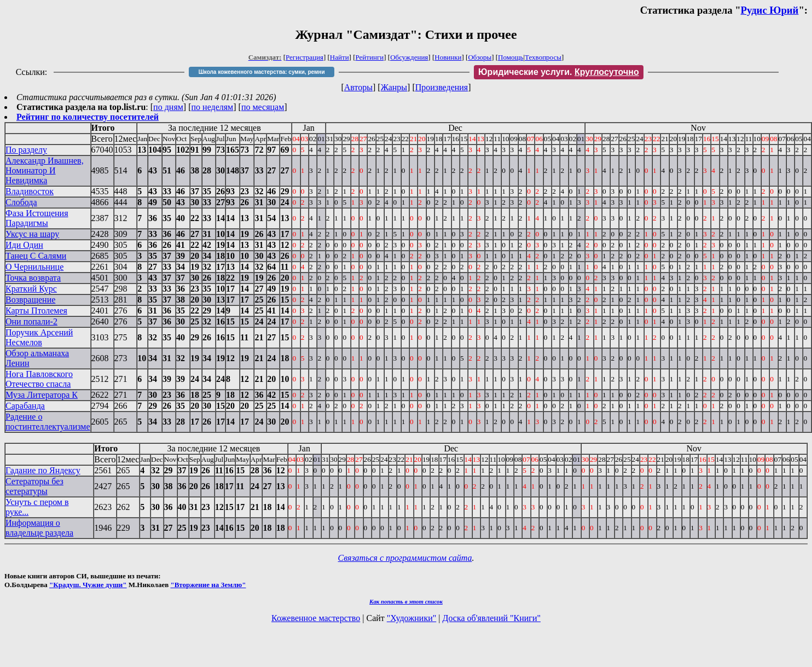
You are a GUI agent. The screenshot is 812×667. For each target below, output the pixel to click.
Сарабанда (25, 406)
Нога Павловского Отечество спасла (39, 379)
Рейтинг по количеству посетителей (88, 117)
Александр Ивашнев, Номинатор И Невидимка (45, 170)
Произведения (442, 87)
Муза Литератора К (42, 395)
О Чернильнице (34, 267)
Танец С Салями (36, 256)
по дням (168, 107)
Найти (340, 57)
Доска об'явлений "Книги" (491, 618)
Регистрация (304, 57)
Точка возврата (33, 278)
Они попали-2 (31, 321)
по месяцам (263, 107)
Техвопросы (543, 57)
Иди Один (24, 245)
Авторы (358, 87)
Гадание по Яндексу (43, 470)
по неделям (213, 107)
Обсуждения (409, 57)
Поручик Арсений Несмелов (39, 337)
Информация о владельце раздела (39, 528)
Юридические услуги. (559, 72)
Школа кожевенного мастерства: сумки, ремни (262, 72)
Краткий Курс (31, 289)
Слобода (21, 202)
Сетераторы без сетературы (34, 486)
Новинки (448, 57)
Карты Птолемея (36, 311)
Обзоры (480, 57)
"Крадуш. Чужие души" (88, 585)
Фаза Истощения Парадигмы (37, 218)
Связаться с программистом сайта (405, 558)
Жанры (394, 87)
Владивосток (30, 191)
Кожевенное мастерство (316, 618)
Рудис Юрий (770, 10)
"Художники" (411, 618)
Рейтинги (370, 57)
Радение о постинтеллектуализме (48, 422)
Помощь (511, 57)
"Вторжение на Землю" (208, 585)
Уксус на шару (32, 234)
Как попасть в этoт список (406, 601)
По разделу (26, 150)
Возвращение (30, 300)
